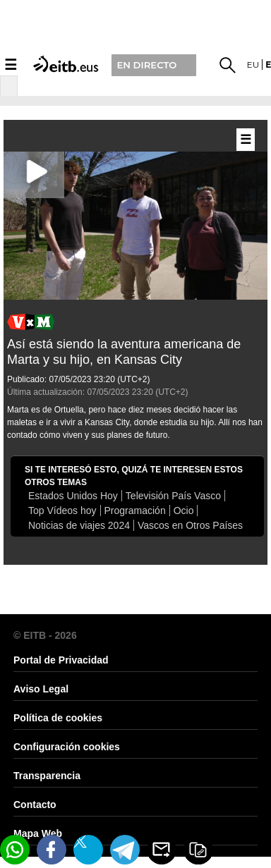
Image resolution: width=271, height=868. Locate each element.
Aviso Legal (41, 689)
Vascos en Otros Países (190, 525)
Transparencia (47, 776)
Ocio (184, 511)
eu (253, 65)
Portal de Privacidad (61, 660)
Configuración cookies (67, 747)
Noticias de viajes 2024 (79, 525)
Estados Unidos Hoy (73, 496)
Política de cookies (58, 718)
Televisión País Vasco (173, 496)
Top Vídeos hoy (62, 511)
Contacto (35, 805)
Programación (135, 511)
